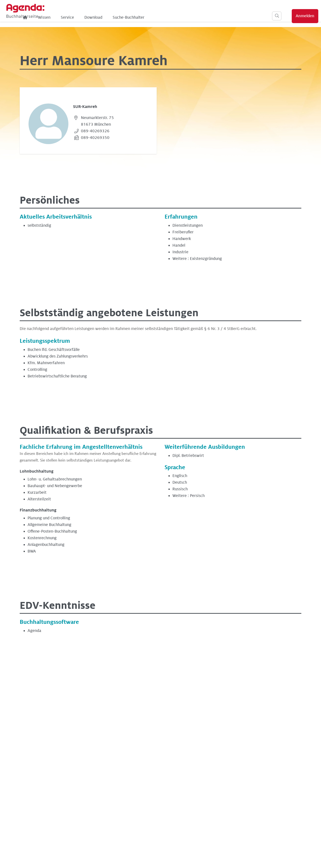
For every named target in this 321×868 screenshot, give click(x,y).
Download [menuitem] (153, 17)
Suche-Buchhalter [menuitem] (188, 17)
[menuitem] (85, 17)
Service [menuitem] (127, 17)
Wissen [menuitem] (104, 17)
